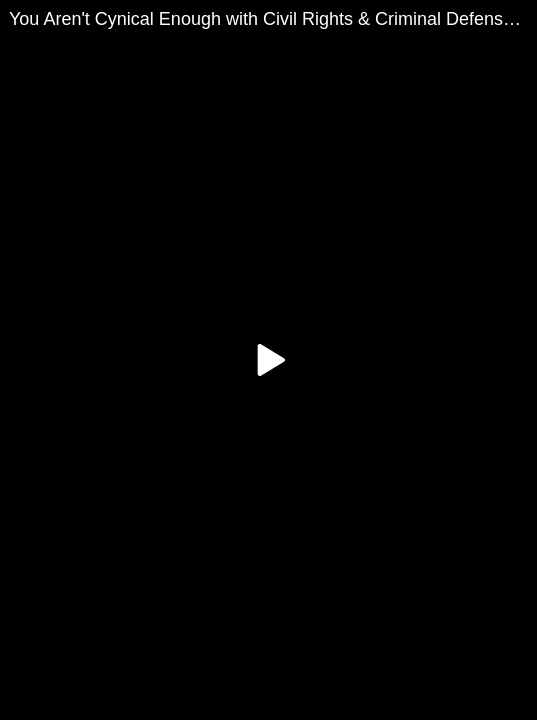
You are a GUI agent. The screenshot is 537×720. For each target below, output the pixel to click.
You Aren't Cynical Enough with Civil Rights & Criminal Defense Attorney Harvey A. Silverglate (273, 19)
